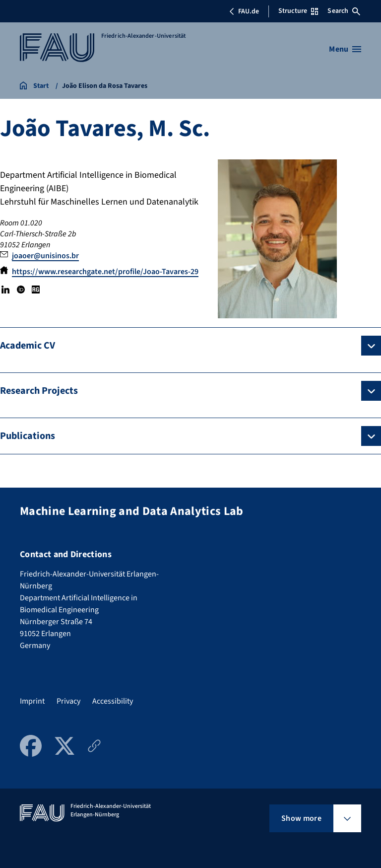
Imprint (32, 701)
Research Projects (39, 391)
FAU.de (244, 11)
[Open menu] (345, 49)
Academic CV (28, 346)
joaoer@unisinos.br (45, 256)
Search (344, 11)
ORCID (20, 289)
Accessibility (113, 701)
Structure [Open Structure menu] (298, 11)
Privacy (68, 701)
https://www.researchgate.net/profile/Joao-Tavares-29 (105, 272)
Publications (28, 436)
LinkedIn (5, 289)
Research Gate (36, 289)
